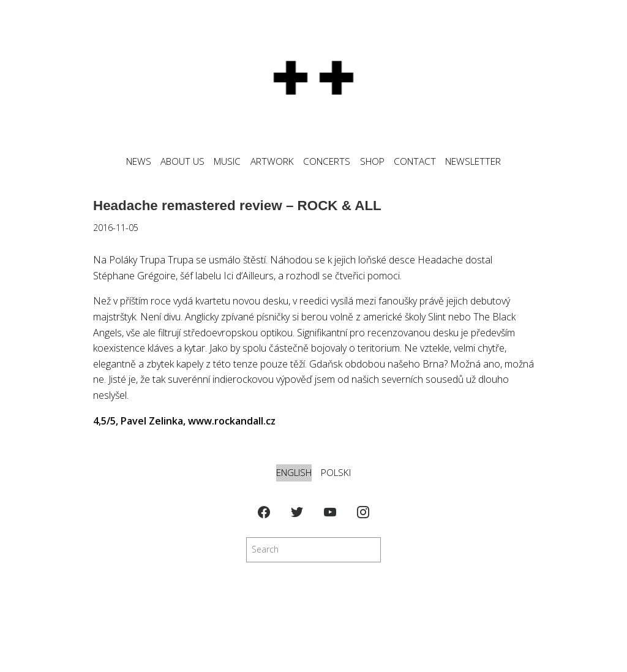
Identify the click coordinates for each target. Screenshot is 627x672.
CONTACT (415, 161)
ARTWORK (272, 161)
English (294, 473)
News (139, 161)
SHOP (372, 161)
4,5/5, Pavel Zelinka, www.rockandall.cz (184, 421)
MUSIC (227, 161)
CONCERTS (327, 161)
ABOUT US (182, 161)
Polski (336, 473)
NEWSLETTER (473, 161)
